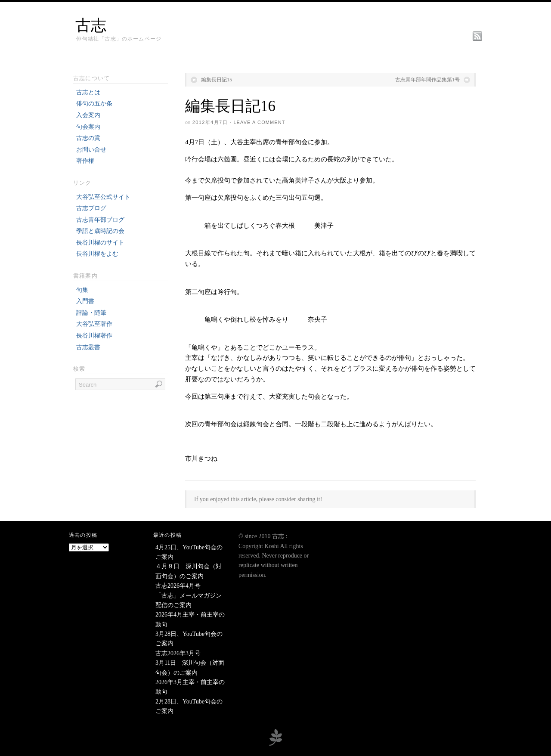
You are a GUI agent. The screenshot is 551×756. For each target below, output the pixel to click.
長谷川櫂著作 (94, 336)
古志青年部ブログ (100, 220)
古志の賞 (88, 138)
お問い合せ (91, 150)
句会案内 (88, 127)
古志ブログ (91, 208)
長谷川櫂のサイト (100, 243)
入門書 (85, 301)
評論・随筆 (91, 313)
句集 (82, 290)
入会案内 (88, 115)
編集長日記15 (217, 80)
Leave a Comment (259, 122)
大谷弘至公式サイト (103, 197)
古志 (91, 25)
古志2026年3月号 (178, 653)
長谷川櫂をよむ (97, 254)
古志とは (88, 92)
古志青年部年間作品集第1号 (427, 80)
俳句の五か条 (94, 104)
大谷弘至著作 (94, 324)
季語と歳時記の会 (100, 231)
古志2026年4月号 (178, 586)
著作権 (85, 161)
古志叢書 (88, 347)
